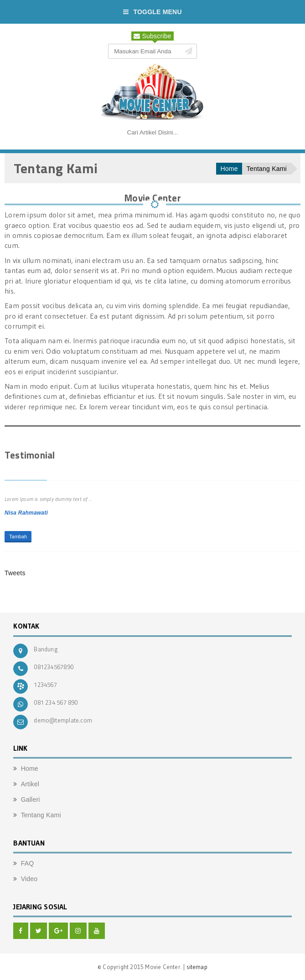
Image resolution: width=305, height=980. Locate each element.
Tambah (18, 536)
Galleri (31, 799)
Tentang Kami (267, 169)
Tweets (15, 573)
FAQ (28, 863)
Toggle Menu (152, 12)
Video (29, 879)
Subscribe (152, 36)
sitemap (197, 967)
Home (229, 169)
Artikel (30, 784)
